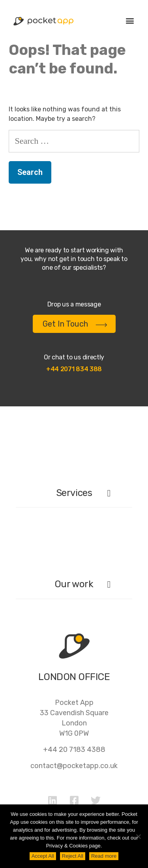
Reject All (73, 856)
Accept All (43, 856)
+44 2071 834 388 (74, 369)
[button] (130, 20)
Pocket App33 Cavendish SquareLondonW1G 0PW (74, 718)
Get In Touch (75, 324)
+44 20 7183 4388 (74, 750)
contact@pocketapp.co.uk (74, 766)
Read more (104, 856)
